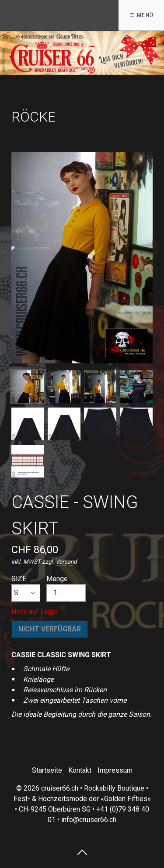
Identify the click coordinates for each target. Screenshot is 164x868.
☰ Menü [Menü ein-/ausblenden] (142, 15)
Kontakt (80, 770)
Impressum (115, 770)
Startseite (47, 770)
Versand (66, 562)
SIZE (26, 588)
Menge (66, 588)
